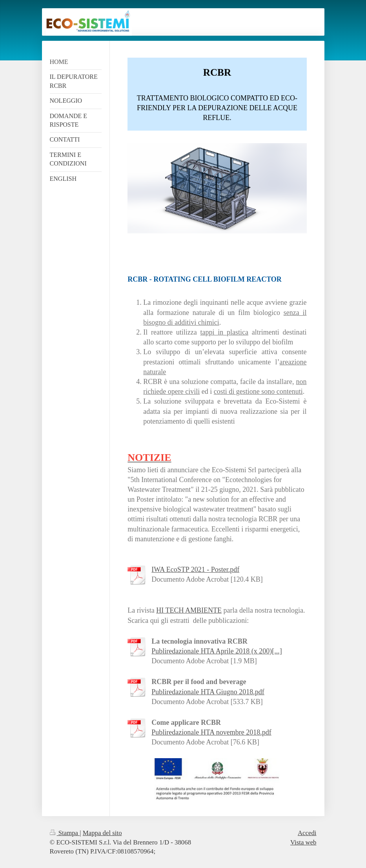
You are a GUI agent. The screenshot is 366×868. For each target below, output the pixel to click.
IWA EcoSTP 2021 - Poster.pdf (195, 570)
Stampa (65, 833)
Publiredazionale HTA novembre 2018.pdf (211, 732)
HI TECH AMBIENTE (189, 610)
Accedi (307, 833)
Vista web (303, 842)
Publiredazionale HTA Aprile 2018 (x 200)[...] (217, 651)
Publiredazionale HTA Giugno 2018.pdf (208, 692)
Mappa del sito (102, 833)
